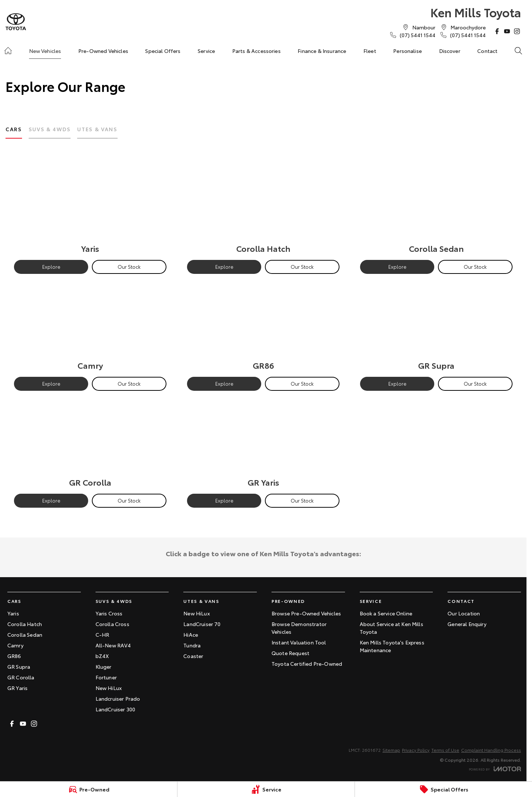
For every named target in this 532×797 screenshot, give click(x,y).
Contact (487, 51)
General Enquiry (467, 624)
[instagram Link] (517, 31)
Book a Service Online (386, 613)
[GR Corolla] (90, 444)
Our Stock (129, 267)
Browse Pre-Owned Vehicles (306, 613)
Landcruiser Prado (118, 698)
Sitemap (391, 750)
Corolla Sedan (25, 635)
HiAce (191, 635)
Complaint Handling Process (491, 750)
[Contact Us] (424, 27)
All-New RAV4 (113, 645)
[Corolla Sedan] (436, 210)
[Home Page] (16, 22)
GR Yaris (17, 688)
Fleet (370, 51)
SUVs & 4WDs (50, 129)
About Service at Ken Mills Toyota (391, 628)
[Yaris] (90, 210)
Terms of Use (445, 750)
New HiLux (109, 688)
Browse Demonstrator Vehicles (299, 628)
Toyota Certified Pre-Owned (307, 664)
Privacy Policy (416, 750)
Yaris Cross (109, 613)
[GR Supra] (436, 327)
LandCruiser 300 (115, 709)
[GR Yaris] (263, 444)
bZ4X (102, 656)
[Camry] (90, 327)
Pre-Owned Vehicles (103, 51)
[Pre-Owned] (89, 789)
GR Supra (19, 666)
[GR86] (263, 327)
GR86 (14, 656)
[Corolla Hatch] (263, 210)
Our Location (464, 613)
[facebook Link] (497, 31)
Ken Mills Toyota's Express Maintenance (392, 646)
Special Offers (163, 51)
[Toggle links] (495, 769)
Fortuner (106, 677)
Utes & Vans (97, 129)
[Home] (8, 51)
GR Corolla (21, 677)
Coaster (193, 656)
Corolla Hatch (25, 624)
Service (206, 51)
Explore (51, 267)
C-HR (103, 635)
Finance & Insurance (322, 51)
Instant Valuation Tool (299, 642)
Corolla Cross (112, 624)
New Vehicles (45, 51)
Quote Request (290, 653)
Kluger (104, 666)
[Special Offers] (443, 789)
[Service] (266, 789)
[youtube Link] (507, 31)
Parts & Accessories (256, 51)
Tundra (192, 645)
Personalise (407, 51)
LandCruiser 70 (202, 624)
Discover (450, 51)
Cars (14, 129)
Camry (15, 645)
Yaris (13, 613)
